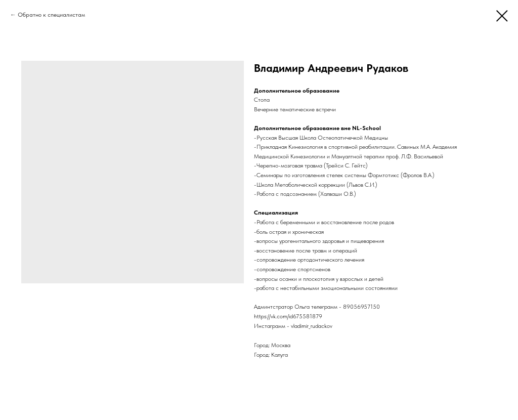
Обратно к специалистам (51, 15)
